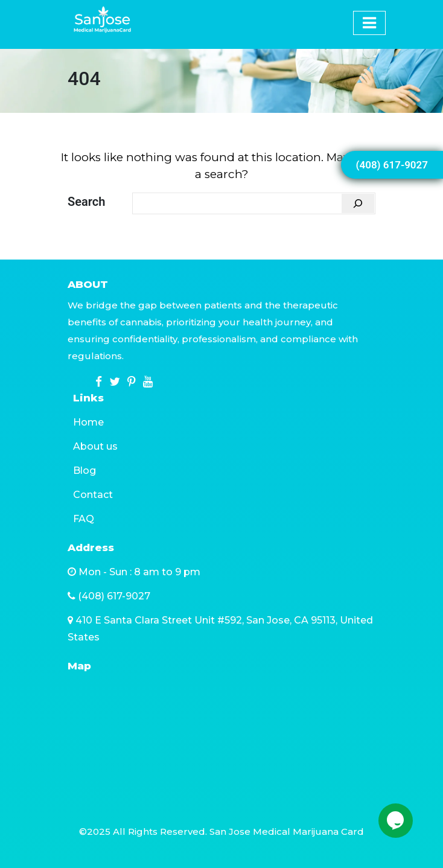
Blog (84, 471)
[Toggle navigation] (353, 11)
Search (86, 202)
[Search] (358, 203)
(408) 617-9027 (392, 165)
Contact (93, 495)
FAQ (84, 519)
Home (88, 422)
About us (95, 446)
